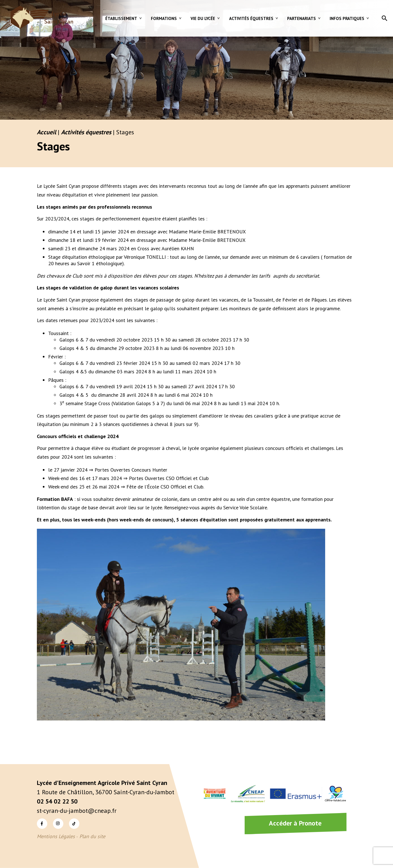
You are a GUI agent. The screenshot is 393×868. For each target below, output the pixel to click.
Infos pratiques (347, 18)
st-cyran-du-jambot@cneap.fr (77, 811)
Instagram (58, 823)
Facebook (42, 823)
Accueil (46, 132)
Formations (164, 18)
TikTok (74, 823)
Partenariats (302, 18)
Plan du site (92, 836)
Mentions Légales (56, 836)
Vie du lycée (203, 18)
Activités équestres (251, 18)
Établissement (121, 18)
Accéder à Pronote (295, 823)
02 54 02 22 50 (57, 801)
